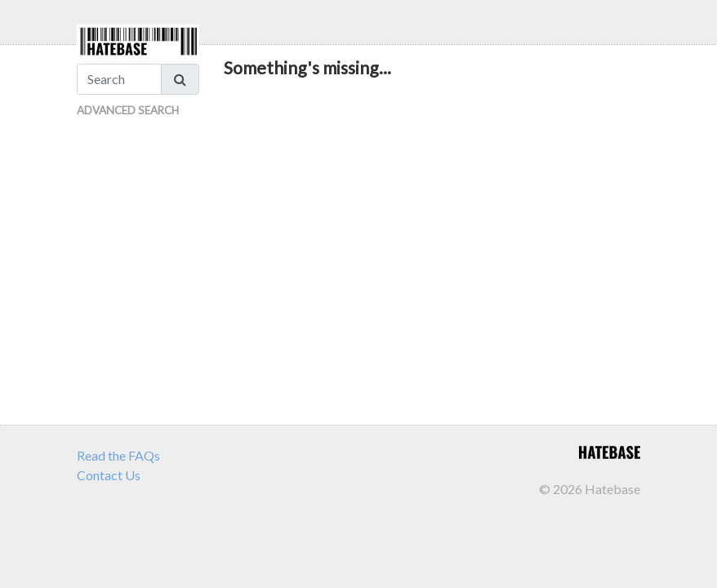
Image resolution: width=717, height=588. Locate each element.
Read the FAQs (118, 455)
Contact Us (109, 475)
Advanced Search (128, 110)
